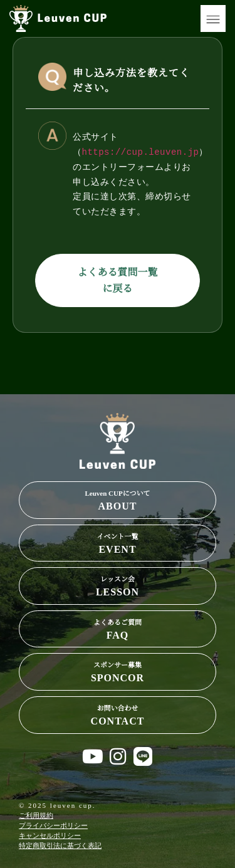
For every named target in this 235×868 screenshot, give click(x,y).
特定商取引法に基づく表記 (60, 845)
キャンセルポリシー (50, 835)
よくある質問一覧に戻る (117, 280)
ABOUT (118, 499)
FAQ (118, 628)
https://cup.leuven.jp (141, 153)
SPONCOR (118, 671)
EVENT (118, 542)
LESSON (118, 585)
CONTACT (118, 714)
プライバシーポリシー (53, 825)
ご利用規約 (36, 815)
